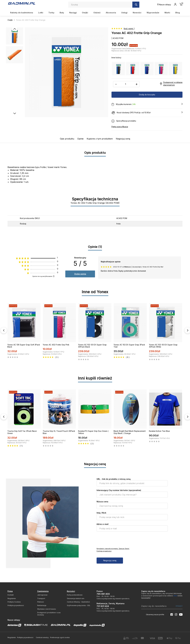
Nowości (137, 13)
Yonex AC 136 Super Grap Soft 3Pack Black (24, 346)
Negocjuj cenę (123, 139)
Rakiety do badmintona (22, 13)
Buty (62, 13)
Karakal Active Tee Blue (159, 431)
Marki (167, 13)
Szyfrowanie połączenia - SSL (79, 605)
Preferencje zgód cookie (60, 637)
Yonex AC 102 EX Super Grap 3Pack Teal (129, 346)
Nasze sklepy (164, 5)
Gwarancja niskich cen (76, 598)
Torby (51, 13)
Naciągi (73, 13)
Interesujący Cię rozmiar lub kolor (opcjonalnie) (119, 490)
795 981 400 (103, 594)
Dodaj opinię (80, 274)
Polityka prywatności (104, 551)
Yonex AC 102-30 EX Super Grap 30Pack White (163, 346)
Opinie (80, 139)
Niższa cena (102, 502)
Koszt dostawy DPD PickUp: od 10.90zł (147, 113)
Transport (41, 598)
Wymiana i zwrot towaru (47, 609)
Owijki (85, 13)
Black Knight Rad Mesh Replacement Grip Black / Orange (130, 432)
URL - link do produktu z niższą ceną (114, 479)
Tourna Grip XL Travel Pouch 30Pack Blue (59, 432)
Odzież (97, 13)
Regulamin (12, 598)
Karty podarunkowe (75, 595)
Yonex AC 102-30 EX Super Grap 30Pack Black (92, 346)
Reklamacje (42, 605)
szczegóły (146, 598)
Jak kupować (42, 595)
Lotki (41, 13)
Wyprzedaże (153, 13)
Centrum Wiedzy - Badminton (78, 602)
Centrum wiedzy (42, 637)
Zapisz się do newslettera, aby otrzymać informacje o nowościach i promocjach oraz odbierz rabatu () (162, 596)
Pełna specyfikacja (120, 127)
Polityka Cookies (14, 602)
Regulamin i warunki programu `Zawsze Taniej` (113, 549)
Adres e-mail (103, 524)
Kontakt (11, 595)
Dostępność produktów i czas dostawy (49, 614)
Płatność (41, 602)
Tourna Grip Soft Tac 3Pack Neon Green (22, 432)
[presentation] (117, 539)
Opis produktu (67, 139)
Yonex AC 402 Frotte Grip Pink (56, 345)
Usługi (124, 13)
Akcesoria (111, 13)
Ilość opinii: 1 (129, 29)
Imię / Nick (101, 513)
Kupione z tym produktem (100, 139)
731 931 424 (103, 606)
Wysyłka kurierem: (147, 104)
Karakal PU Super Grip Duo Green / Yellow (93, 432)
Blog (178, 13)
